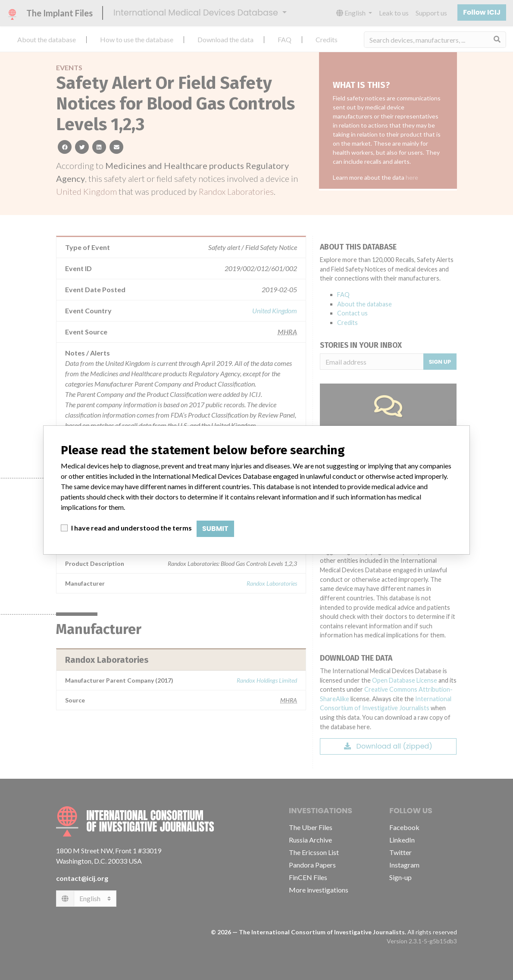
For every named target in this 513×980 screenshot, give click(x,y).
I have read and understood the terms (131, 528)
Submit (215, 529)
